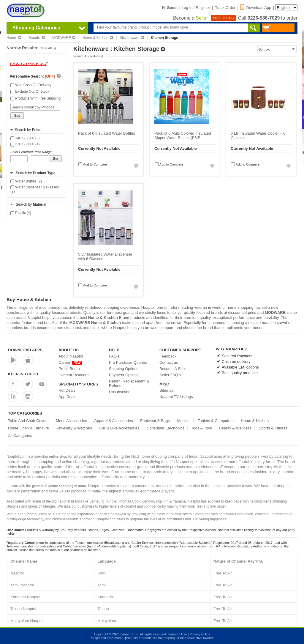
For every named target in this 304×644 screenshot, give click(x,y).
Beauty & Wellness (235, 428)
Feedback (168, 356)
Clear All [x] (48, 48)
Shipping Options (124, 369)
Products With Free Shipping (35, 98)
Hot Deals (67, 390)
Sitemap (167, 390)
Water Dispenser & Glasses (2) (35, 189)
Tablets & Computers (216, 421)
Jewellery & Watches (74, 428)
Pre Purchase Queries (128, 362)
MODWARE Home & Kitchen (95, 323)
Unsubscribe (120, 392)
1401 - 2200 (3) (25, 138)
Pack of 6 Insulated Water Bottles (107, 133)
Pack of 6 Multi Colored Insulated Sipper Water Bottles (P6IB (183, 136)
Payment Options (124, 375)
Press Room (69, 369)
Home (14, 38)
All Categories (20, 436)
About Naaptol (71, 356)
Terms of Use (177, 634)
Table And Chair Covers (28, 421)
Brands (37, 38)
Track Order (225, 8)
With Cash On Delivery (31, 85)
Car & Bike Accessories (119, 428)
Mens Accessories (71, 421)
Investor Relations (74, 375)
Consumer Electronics (166, 428)
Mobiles (184, 421)
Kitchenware (132, 38)
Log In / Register (196, 8)
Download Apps (25, 350)
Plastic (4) (21, 213)
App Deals (67, 397)
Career (70, 362)
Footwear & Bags (155, 421)
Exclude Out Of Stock (30, 92)
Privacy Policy (200, 634)
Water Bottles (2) (26, 181)
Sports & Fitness (273, 428)
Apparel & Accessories (114, 421)
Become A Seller (174, 369)
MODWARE (64, 38)
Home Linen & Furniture (28, 428)
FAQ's (114, 356)
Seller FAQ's (170, 375)
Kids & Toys (202, 428)
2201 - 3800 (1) (25, 144)
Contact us (169, 362)
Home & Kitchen (98, 38)
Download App (256, 8)
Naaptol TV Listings (176, 397)
